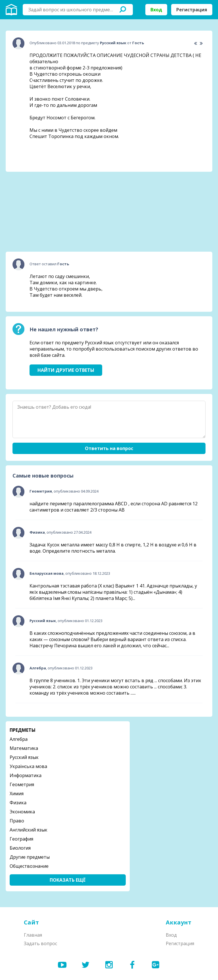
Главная (33, 935)
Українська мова (28, 766)
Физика (18, 803)
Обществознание (29, 866)
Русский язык (24, 757)
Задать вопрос (40, 943)
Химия (17, 794)
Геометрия (22, 784)
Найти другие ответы (66, 370)
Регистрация (192, 10)
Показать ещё (68, 880)
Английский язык (29, 830)
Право (17, 821)
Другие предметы (30, 857)
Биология (20, 848)
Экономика (22, 812)
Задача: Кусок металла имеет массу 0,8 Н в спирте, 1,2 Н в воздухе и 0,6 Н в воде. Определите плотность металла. (113, 548)
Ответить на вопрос (109, 448)
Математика (24, 748)
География (21, 839)
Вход (156, 10)
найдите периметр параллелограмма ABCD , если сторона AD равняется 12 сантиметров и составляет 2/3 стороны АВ (114, 507)
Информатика (26, 775)
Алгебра (19, 739)
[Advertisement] (48, 212)
